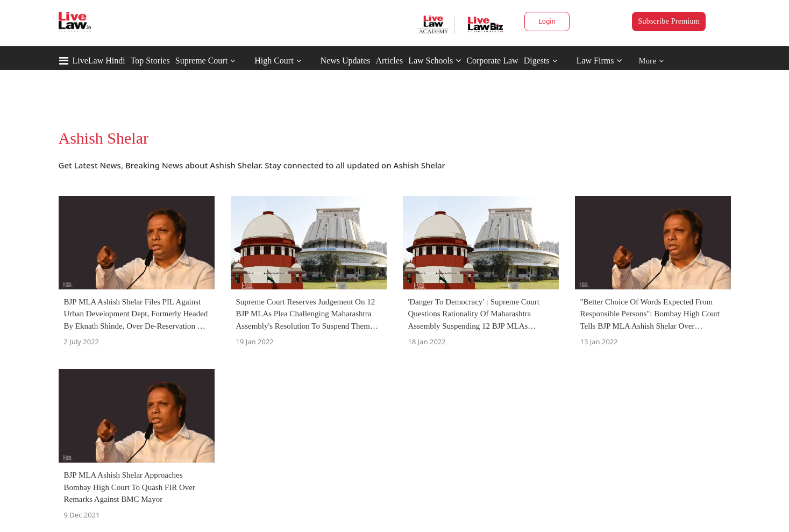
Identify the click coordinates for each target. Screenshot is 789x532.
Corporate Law (492, 61)
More (652, 61)
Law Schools (435, 61)
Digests (537, 61)
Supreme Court (201, 61)
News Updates (346, 61)
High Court (274, 61)
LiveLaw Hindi (99, 61)
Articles (389, 61)
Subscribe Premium (669, 21)
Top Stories (150, 61)
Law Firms (599, 61)
